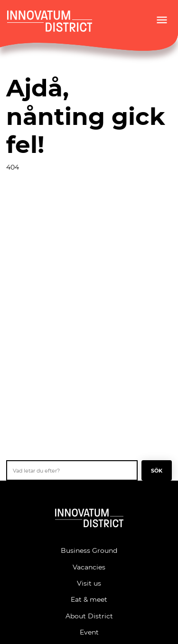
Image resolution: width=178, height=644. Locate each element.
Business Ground (89, 550)
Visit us (89, 583)
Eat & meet (89, 599)
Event (89, 632)
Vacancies (89, 567)
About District (89, 616)
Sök (157, 470)
